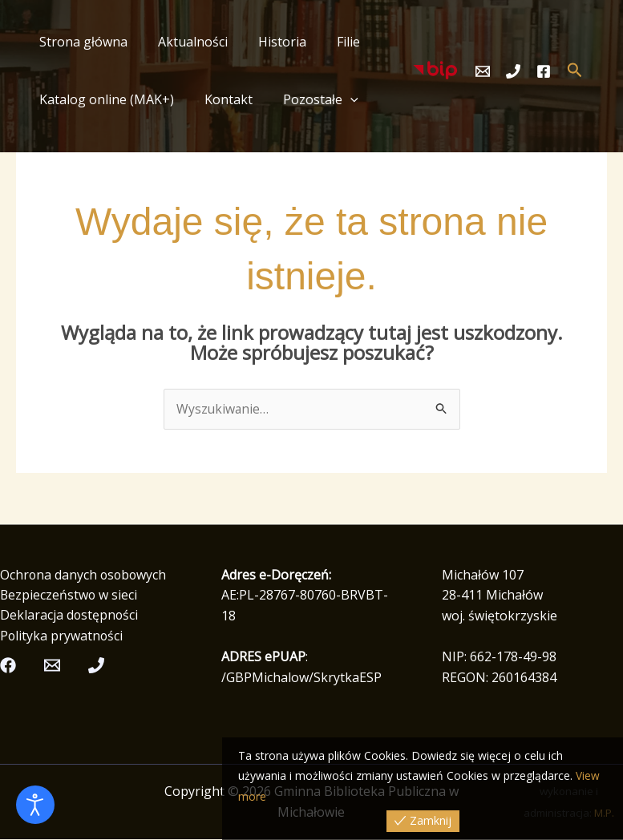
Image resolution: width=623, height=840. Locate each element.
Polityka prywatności (62, 636)
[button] (338, 99)
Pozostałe (309, 99)
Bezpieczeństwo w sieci (69, 596)
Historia (270, 42)
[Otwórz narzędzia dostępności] (35, 805)
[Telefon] (513, 71)
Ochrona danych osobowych (85, 575)
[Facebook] (544, 71)
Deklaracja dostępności (70, 616)
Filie (332, 42)
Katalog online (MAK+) (104, 99)
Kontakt (221, 99)
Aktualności (186, 42)
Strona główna (81, 42)
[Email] (483, 71)
